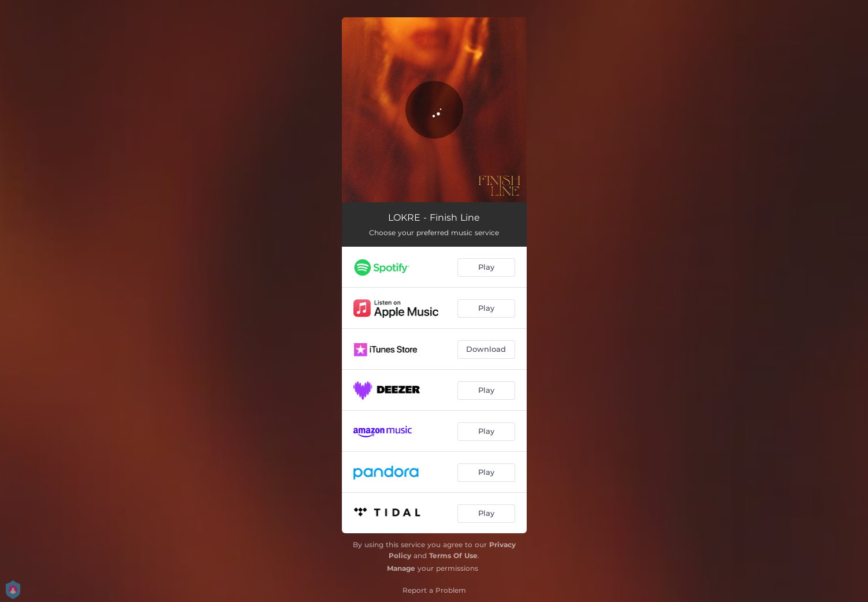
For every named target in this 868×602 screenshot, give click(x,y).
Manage (401, 568)
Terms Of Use (453, 555)
